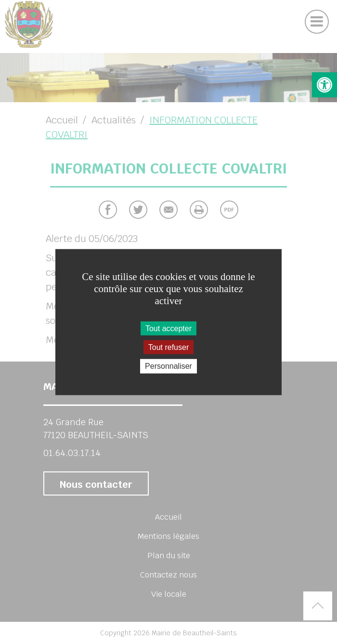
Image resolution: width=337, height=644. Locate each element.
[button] (324, 85)
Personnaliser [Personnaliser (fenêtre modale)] (168, 366)
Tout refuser (168, 347)
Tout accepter (168, 329)
